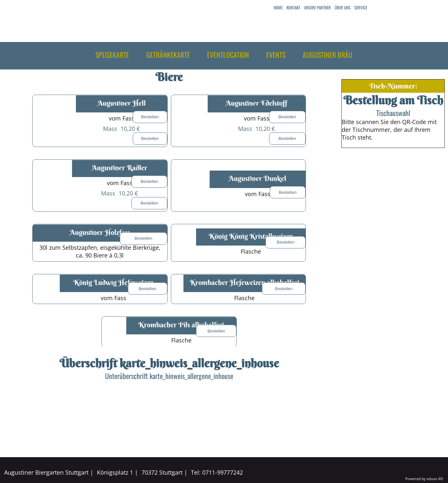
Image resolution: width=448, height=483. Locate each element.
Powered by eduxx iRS (424, 479)
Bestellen (150, 117)
